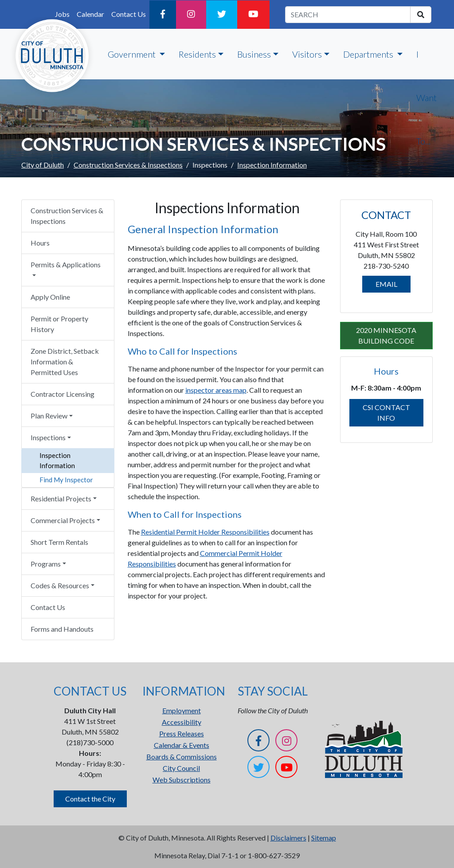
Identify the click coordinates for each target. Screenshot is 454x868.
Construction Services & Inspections (128, 165)
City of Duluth (43, 165)
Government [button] (133, 54)
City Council (181, 768)
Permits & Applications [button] (66, 264)
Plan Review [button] (49, 416)
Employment (182, 710)
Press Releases (182, 733)
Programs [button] (46, 564)
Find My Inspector (66, 480)
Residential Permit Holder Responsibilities (205, 532)
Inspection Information (57, 460)
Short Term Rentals (59, 542)
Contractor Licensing (63, 394)
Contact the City (90, 799)
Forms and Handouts (62, 629)
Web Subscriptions (182, 780)
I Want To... (427, 98)
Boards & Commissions (182, 757)
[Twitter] (222, 15)
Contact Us (129, 14)
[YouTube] (253, 15)
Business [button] (254, 54)
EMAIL (386, 284)
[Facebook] (163, 15)
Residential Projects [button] (61, 499)
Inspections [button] (48, 437)
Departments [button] (369, 54)
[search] (421, 15)
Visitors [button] (307, 54)
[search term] (348, 15)
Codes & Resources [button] (60, 585)
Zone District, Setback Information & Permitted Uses (65, 362)
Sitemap (324, 838)
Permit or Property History (59, 324)
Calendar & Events (182, 745)
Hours (40, 243)
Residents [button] (197, 54)
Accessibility (182, 722)
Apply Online (50, 297)
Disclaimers (288, 838)
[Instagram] (191, 15)
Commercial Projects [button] (63, 520)
